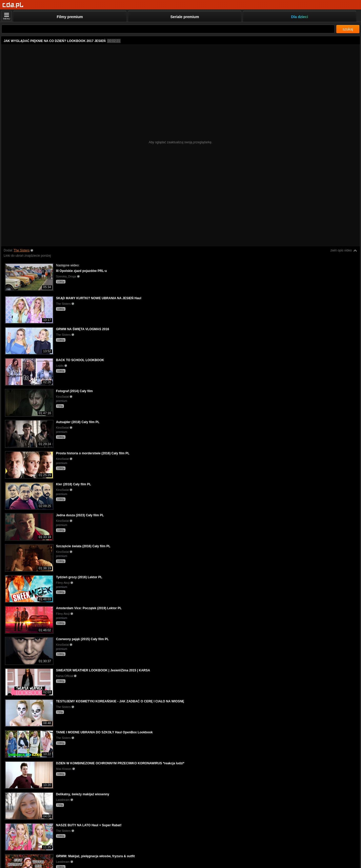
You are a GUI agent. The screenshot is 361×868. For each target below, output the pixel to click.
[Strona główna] (13, 5)
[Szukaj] (168, 29)
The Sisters (22, 250)
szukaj (348, 29)
